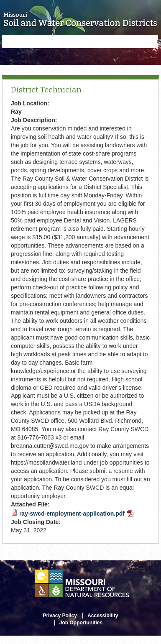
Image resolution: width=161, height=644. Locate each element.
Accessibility (103, 616)
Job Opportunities (81, 623)
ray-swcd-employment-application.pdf (76, 514)
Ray (16, 112)
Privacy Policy (60, 616)
